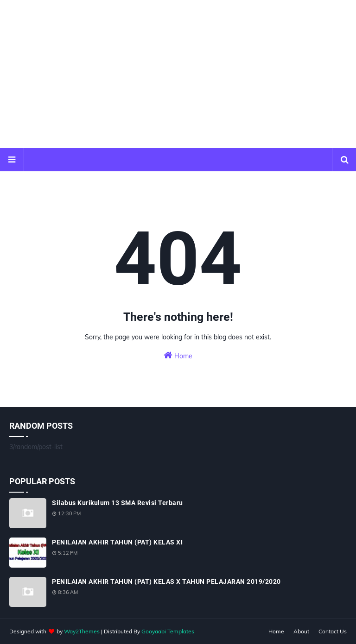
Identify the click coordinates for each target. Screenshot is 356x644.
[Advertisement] (178, 74)
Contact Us (333, 631)
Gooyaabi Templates (168, 631)
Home (178, 355)
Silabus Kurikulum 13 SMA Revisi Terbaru (118, 503)
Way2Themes (82, 631)
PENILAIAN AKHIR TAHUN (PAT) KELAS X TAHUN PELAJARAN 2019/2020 (166, 581)
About (301, 631)
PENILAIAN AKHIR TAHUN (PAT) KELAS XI (117, 542)
